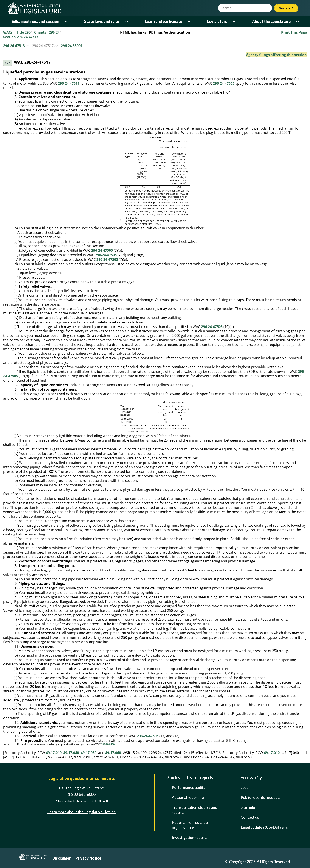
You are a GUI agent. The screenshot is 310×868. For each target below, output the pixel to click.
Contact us (250, 817)
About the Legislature (271, 21)
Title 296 (23, 32)
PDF (7, 63)
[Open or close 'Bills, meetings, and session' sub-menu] (66, 21)
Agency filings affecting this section (276, 55)
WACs (8, 32)
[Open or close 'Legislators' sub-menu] (234, 21)
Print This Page (294, 32)
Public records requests (261, 797)
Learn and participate (164, 21)
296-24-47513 (14, 46)
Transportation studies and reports (195, 810)
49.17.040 (71, 753)
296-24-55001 (72, 46)
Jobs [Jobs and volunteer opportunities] (245, 787)
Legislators (217, 21)
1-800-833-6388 (99, 801)
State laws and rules (102, 21)
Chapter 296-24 (47, 32)
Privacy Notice (88, 858)
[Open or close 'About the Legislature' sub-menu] (298, 21)
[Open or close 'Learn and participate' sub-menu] (189, 21)
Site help (248, 807)
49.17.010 (54, 753)
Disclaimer (61, 858)
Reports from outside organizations (190, 825)
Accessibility (251, 777)
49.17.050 (89, 753)
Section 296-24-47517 (21, 37)
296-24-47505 (224, 83)
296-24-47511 (69, 83)
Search (286, 8)
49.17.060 (113, 753)
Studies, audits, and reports (190, 777)
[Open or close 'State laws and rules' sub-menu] (127, 21)
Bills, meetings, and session (36, 21)
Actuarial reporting (188, 797)
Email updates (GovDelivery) (265, 827)
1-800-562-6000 (82, 794)
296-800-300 (108, 744)
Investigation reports (190, 837)
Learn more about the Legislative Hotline (81, 812)
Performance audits (188, 787)
